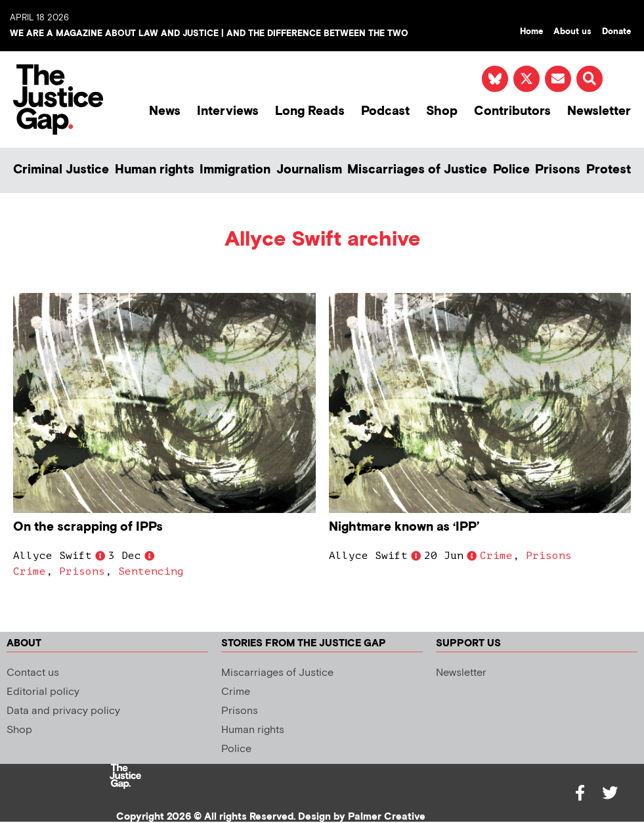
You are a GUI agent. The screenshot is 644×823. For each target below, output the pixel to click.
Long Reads (310, 111)
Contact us (33, 673)
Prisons (558, 170)
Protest (609, 170)
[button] (590, 79)
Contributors (512, 111)
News (165, 111)
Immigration (235, 170)
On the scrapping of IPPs (88, 527)
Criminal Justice (61, 170)
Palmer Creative (387, 817)
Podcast (385, 111)
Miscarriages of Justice (417, 170)
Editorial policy (43, 692)
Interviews (228, 111)
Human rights (155, 170)
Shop (442, 111)
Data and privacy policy (63, 711)
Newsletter (599, 111)
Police (511, 170)
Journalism (309, 170)
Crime (30, 571)
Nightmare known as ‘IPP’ (404, 527)
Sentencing (151, 571)
